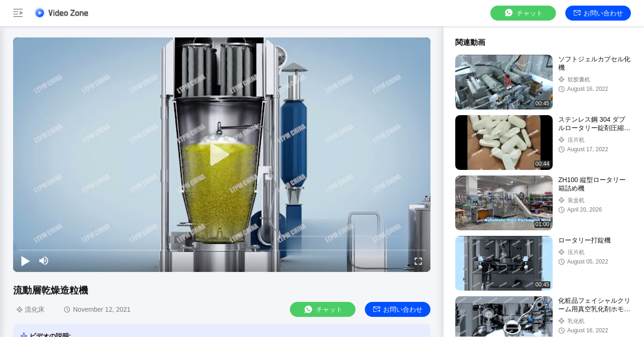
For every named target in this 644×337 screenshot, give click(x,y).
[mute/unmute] (44, 261)
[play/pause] (25, 261)
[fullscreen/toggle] (418, 261)
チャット (523, 13)
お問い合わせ (598, 13)
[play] (222, 155)
